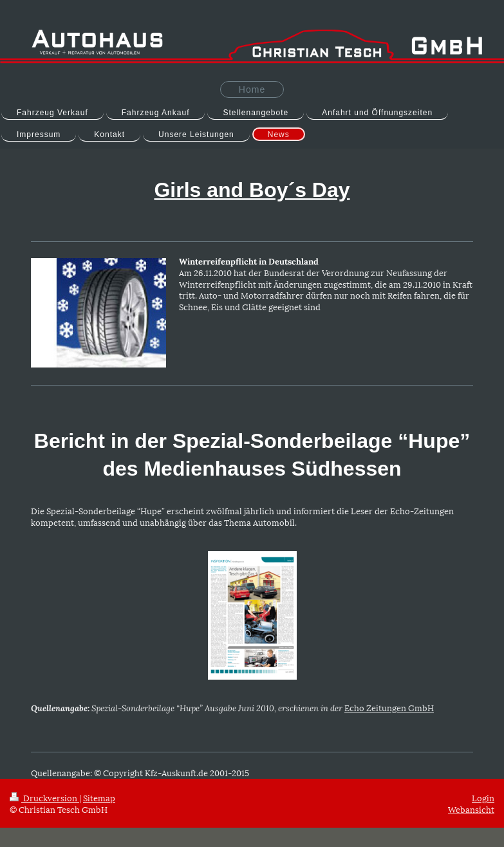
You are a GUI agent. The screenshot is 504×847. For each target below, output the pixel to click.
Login (483, 797)
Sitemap (99, 797)
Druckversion (44, 797)
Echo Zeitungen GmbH (389, 707)
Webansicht (471, 809)
